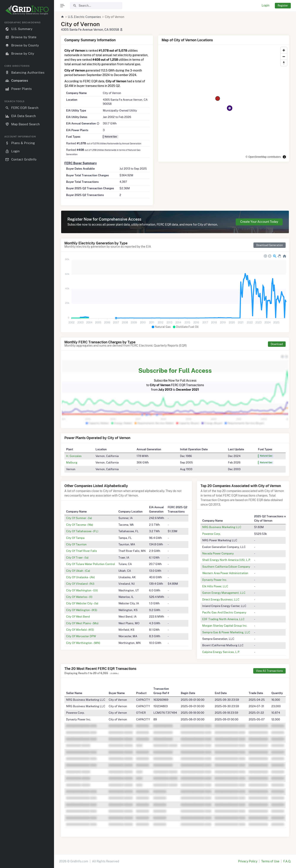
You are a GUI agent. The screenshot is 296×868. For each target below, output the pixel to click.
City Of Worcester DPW (81, 636)
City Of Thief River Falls (82, 551)
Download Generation (270, 245)
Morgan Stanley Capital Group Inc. (225, 626)
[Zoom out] (284, 57)
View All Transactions (269, 671)
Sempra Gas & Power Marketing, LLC (226, 632)
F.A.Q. (287, 861)
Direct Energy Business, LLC (221, 599)
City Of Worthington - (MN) (83, 643)
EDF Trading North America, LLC (223, 619)
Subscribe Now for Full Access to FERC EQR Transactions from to (175, 379)
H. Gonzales (74, 456)
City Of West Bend (78, 616)
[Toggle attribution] (284, 157)
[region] (27, 441)
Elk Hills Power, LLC (215, 586)
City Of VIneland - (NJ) (80, 584)
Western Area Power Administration (225, 573)
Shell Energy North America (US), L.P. (226, 560)
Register (283, 6)
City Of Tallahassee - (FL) (82, 531)
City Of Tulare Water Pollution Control (91, 564)
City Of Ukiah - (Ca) (78, 571)
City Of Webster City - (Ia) (82, 603)
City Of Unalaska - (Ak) (80, 577)
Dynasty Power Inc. (215, 580)
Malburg (72, 462)
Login (266, 5)
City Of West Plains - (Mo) (82, 623)
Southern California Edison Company (226, 567)
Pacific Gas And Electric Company (224, 612)
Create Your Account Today (259, 222)
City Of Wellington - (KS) (82, 610)
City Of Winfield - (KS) (80, 630)
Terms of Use (270, 861)
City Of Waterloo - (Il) (79, 597)
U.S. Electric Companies (84, 17)
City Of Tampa (75, 538)
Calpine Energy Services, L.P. (221, 652)
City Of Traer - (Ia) (77, 557)
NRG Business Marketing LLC (222, 527)
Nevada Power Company (218, 553)
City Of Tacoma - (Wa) (80, 525)
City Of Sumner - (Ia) (79, 518)
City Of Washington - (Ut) (82, 590)
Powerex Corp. (212, 534)
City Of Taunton (76, 544)
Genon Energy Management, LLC (224, 593)
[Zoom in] (284, 50)
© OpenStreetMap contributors (263, 157)
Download (277, 344)
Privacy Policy (248, 861)
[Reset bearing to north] (284, 63)
